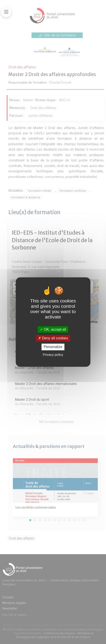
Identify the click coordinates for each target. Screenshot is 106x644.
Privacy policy (53, 355)
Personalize (53, 347)
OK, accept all (53, 329)
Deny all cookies (53, 338)
